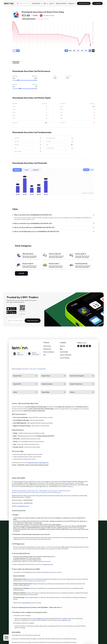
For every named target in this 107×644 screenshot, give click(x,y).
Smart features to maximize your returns (25, 459)
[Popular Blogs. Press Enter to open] (54, 392)
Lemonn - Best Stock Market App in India (25, 403)
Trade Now (98, 3)
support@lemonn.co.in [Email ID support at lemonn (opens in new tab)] (23, 506)
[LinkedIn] (90, 346)
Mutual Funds (47, 349)
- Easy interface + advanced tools (31, 426)
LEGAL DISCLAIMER (18, 478)
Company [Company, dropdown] (71, 3)
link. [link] (61, 607)
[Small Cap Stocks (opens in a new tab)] (80, 265)
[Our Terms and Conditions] (20, 491)
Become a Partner (61, 3)
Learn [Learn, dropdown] (51, 3)
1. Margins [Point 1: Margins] (15, 515)
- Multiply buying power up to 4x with (34, 436)
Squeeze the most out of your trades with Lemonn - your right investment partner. (22, 301)
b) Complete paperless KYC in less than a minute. (27, 558)
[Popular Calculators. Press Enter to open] (54, 384)
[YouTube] (87, 346)
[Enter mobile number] (18, 321)
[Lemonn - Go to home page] (9, 3)
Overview (16, 62)
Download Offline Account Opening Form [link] (34, 581)
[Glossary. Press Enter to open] (82, 392)
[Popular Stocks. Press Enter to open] (25, 376)
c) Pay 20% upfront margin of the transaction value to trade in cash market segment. (37, 524)
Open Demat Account (84, 3)
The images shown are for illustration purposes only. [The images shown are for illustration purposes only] (26, 635)
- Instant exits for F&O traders (27, 447)
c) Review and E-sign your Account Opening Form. (27, 560)
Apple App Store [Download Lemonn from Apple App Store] (44, 463)
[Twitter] (78, 346)
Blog (61, 349)
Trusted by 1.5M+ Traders (22, 297)
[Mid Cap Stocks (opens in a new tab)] (27, 255)
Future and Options (49, 352)
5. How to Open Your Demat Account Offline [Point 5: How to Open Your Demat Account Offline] (26, 569)
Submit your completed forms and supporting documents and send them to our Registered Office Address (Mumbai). (48, 589)
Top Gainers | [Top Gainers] (26, 369)
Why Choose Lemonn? (19, 414)
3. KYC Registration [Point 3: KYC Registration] (18, 544)
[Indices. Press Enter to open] (25, 392)
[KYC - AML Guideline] (42, 491)
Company (63, 343)
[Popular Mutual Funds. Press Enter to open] (82, 384)
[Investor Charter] (53, 491)
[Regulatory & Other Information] (21, 492)
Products (46, 343)
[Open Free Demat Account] (82, 641)
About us (62, 346)
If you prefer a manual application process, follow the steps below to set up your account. (37, 572)
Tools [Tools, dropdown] (45, 3)
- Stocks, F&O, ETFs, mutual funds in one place (33, 417)
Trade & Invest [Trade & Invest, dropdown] (36, 3)
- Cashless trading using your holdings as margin (29, 433)
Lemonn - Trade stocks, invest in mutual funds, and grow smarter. (30, 465)
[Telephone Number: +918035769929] (50, 501)
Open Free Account (33, 321)
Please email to (17, 603)
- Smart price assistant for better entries (26, 444)
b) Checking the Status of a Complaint (24, 623)
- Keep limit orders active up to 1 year (27, 439)
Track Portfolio (64, 352)
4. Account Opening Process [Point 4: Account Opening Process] (21, 553)
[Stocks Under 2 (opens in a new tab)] (27, 265)
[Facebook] (84, 346)
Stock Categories (23, 246)
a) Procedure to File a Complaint (22, 616)
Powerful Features (18, 430)
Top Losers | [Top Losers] (33, 369)
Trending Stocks (42, 369)
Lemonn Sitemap (65, 358)
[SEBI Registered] (19, 354)
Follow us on (82, 343)
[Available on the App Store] (11, 309)
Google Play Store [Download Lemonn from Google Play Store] (33, 463)
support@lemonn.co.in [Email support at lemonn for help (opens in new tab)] (28, 603)
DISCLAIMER (16, 632)
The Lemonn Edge (18, 451)
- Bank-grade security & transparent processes (33, 423)
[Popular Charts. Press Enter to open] (54, 376)
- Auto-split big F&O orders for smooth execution (29, 442)
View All (21, 273)
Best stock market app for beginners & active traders (28, 454)
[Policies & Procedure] (65, 491)
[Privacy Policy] (32, 491)
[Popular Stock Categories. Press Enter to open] (82, 376)
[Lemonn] (20, 347)
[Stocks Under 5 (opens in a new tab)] (80, 255)
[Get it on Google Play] (11, 312)
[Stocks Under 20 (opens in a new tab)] (53, 255)
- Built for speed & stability (29, 420)
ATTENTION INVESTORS (19, 511)
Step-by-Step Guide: (19, 576)
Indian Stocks (47, 346)
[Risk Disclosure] (57, 492)
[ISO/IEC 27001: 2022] (34, 354)
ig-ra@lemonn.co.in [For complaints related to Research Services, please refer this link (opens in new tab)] (65, 620)
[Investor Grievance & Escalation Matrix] (42, 492)
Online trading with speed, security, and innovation (27, 457)
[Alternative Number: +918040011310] (50, 504)
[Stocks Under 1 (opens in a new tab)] (53, 265)
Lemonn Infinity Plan (66, 355)
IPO (44, 355)
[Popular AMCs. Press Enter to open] (25, 384)
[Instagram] (81, 346)
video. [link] (49, 561)
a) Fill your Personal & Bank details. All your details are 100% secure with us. (34, 557)
